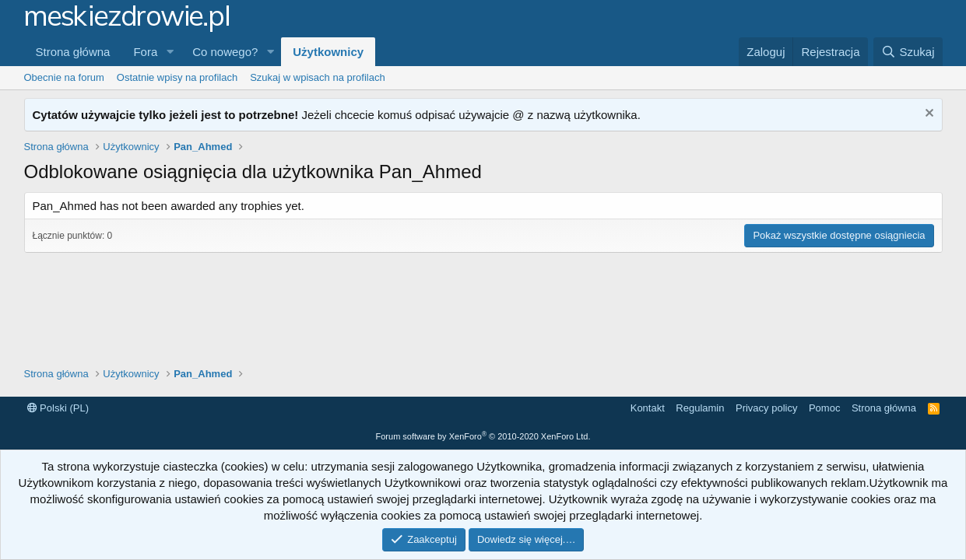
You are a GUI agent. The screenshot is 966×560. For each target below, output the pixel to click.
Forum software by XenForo (483, 436)
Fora (145, 52)
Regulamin (700, 408)
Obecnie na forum (64, 77)
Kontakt (648, 408)
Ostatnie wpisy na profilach (177, 77)
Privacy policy (766, 408)
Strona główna (73, 52)
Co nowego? (225, 52)
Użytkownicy (328, 52)
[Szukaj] (908, 52)
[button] (170, 52)
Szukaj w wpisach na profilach (317, 77)
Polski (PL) (58, 408)
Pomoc (824, 408)
